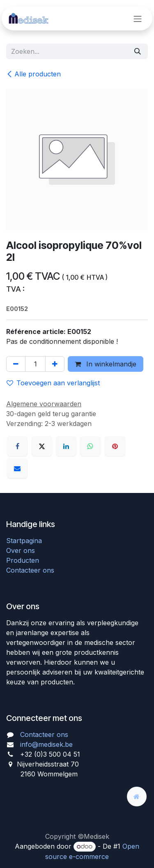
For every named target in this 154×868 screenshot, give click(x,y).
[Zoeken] (138, 51)
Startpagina (24, 541)
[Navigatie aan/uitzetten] (138, 18)
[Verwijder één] (16, 364)
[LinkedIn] (66, 446)
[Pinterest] (115, 446)
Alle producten (33, 74)
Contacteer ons (30, 570)
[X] (42, 446)
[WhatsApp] (90, 446)
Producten (23, 560)
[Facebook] (17, 446)
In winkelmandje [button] (106, 364)
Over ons (21, 550)
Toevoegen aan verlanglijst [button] (53, 383)
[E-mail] (17, 468)
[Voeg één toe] (55, 364)
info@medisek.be (46, 744)
